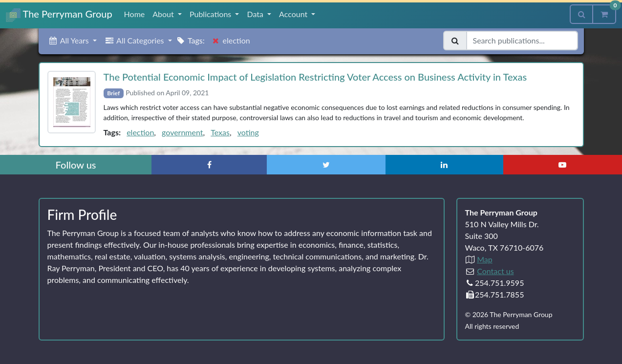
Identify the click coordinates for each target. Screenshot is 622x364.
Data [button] (256, 14)
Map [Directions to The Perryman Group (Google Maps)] (485, 259)
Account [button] (294, 14)
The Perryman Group (59, 15)
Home (135, 14)
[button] (73, 41)
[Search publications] (522, 41)
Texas (220, 132)
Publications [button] (211, 14)
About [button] (164, 14)
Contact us (495, 271)
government (182, 132)
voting (248, 132)
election (140, 132)
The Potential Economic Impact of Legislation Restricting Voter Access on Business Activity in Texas (315, 77)
